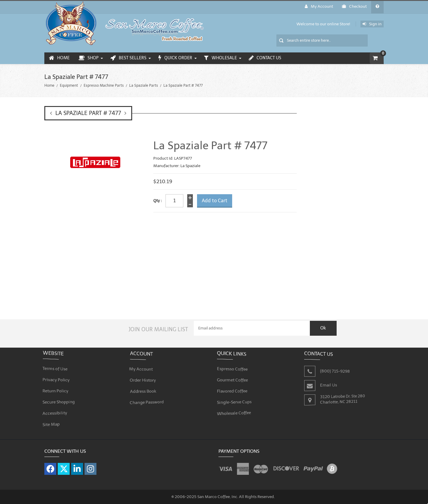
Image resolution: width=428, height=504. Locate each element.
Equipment (69, 85)
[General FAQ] (377, 7)
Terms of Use (57, 367)
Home (49, 85)
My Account (319, 6)
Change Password (149, 397)
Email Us (329, 381)
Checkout (354, 6)
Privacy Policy (58, 377)
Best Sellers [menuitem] (128, 58)
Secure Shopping (60, 398)
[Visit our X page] (64, 466)
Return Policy (57, 387)
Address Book (145, 387)
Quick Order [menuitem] (175, 58)
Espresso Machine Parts (104, 85)
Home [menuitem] (59, 58)
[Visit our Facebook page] (50, 466)
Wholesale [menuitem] (221, 58)
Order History (145, 377)
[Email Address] (252, 325)
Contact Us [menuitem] (265, 58)
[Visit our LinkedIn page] (77, 466)
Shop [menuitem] (89, 58)
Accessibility (57, 408)
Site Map (53, 418)
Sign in (372, 24)
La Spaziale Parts (144, 85)
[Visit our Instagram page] (90, 466)
